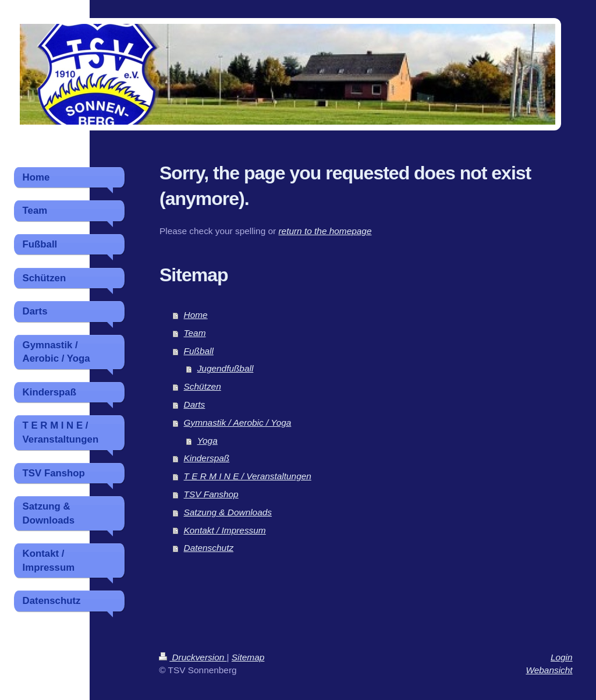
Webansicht (549, 670)
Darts (195, 404)
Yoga (207, 441)
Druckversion (193, 657)
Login (562, 657)
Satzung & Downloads (228, 512)
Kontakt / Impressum (225, 530)
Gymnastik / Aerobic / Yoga (238, 423)
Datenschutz (209, 548)
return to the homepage (325, 231)
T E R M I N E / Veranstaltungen (248, 476)
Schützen (203, 386)
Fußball (199, 351)
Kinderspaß (207, 458)
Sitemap (248, 657)
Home (196, 315)
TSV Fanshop (211, 494)
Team (195, 333)
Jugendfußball (226, 368)
